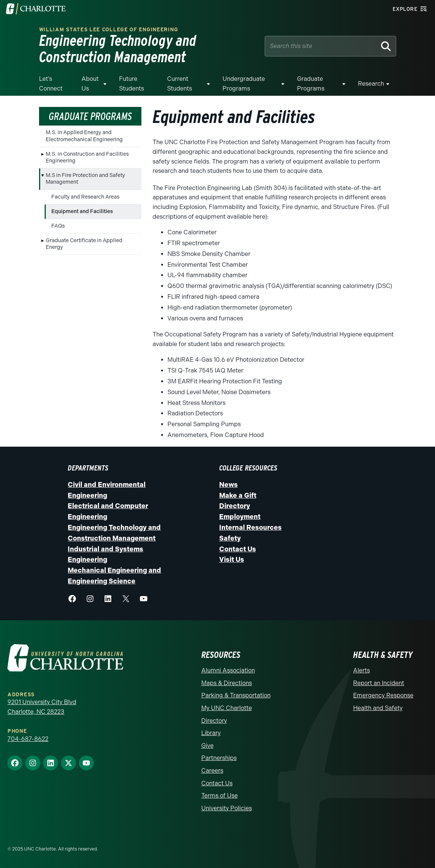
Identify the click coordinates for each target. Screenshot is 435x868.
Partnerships (219, 758)
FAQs (58, 226)
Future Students (132, 84)
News (228, 485)
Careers (212, 771)
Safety (230, 538)
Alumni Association (228, 670)
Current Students (180, 84)
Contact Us (238, 549)
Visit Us (232, 560)
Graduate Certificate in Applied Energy (84, 244)
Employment (240, 517)
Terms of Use (220, 796)
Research (371, 84)
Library (211, 733)
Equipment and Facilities (82, 211)
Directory (235, 506)
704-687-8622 (28, 739)
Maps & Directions (227, 683)
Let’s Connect (51, 84)
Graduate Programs (311, 84)
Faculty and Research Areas (85, 197)
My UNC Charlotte (227, 708)
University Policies (227, 808)
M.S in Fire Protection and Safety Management (85, 179)
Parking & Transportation (236, 695)
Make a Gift (238, 495)
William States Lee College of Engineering (109, 30)
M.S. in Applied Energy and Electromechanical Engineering (84, 136)
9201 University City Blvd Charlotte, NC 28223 (42, 707)
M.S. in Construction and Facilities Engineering (87, 157)
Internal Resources (250, 528)
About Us (90, 84)
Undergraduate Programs (244, 84)
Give (207, 746)
